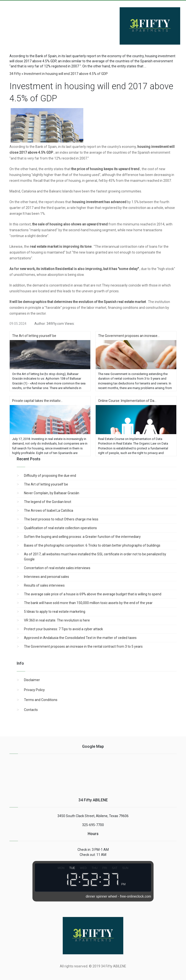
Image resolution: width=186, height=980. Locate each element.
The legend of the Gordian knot (48, 502)
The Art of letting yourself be (46, 484)
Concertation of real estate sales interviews (57, 568)
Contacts (31, 710)
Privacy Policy (34, 690)
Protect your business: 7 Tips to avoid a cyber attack (63, 629)
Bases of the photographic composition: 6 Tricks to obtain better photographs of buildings (92, 545)
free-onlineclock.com (136, 896)
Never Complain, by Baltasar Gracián (52, 493)
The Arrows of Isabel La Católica (49, 510)
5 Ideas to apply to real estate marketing (55, 612)
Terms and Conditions (41, 700)
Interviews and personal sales (46, 577)
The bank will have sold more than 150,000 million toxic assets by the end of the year (88, 603)
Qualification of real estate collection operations (60, 528)
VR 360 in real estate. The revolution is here (57, 620)
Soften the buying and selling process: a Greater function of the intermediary (82, 537)
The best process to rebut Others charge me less (61, 519)
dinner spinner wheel (101, 896)
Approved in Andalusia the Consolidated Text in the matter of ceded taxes (80, 638)
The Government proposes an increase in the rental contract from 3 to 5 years (83, 646)
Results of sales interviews (44, 585)
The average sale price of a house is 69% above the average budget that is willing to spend (93, 594)
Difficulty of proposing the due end (50, 476)
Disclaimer (32, 680)
